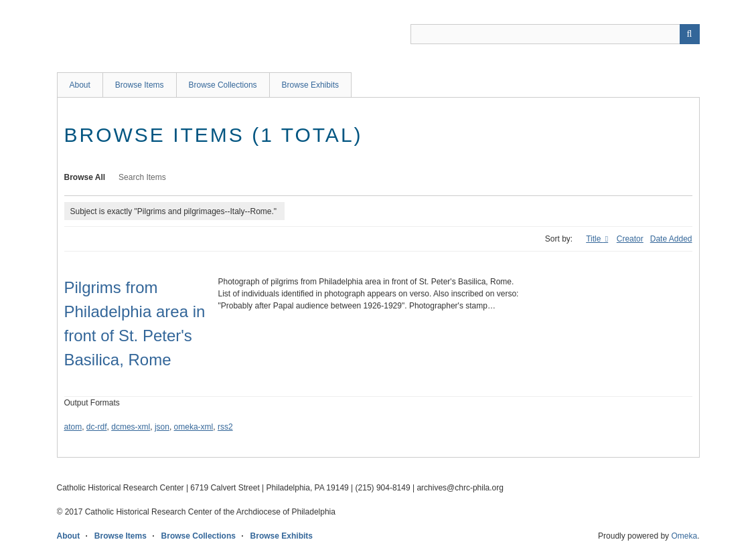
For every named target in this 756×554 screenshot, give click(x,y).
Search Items (142, 177)
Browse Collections (223, 85)
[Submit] (690, 34)
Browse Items (140, 85)
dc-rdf (97, 427)
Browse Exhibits (310, 85)
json (162, 427)
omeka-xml (194, 427)
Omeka (684, 536)
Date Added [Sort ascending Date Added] (671, 239)
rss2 (225, 427)
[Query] (555, 34)
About (80, 85)
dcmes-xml (131, 427)
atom (73, 427)
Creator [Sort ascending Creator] (630, 239)
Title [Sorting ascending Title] (595, 239)
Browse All (85, 177)
